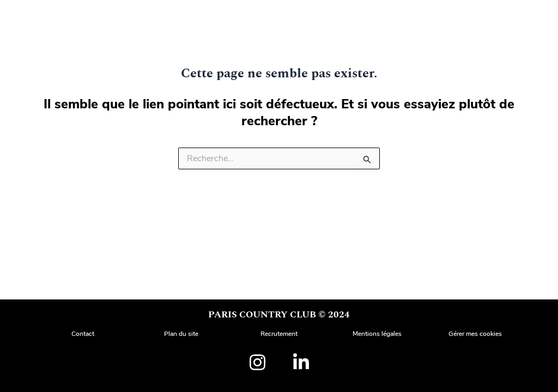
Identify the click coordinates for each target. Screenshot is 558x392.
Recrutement (279, 334)
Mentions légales (377, 334)
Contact (83, 334)
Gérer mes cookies (475, 334)
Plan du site (181, 334)
